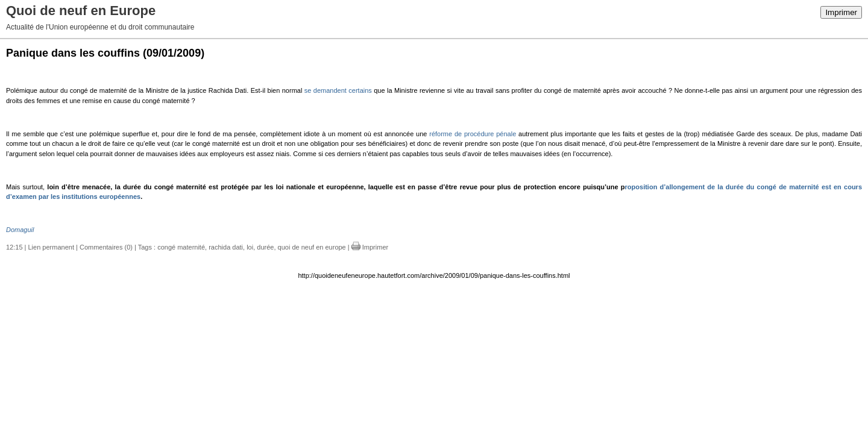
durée (265, 247)
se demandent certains (338, 90)
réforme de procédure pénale (473, 134)
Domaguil (20, 230)
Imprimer (841, 12)
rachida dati (226, 247)
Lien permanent (51, 247)
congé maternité (181, 247)
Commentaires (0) (106, 247)
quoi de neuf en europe (312, 247)
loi (250, 247)
